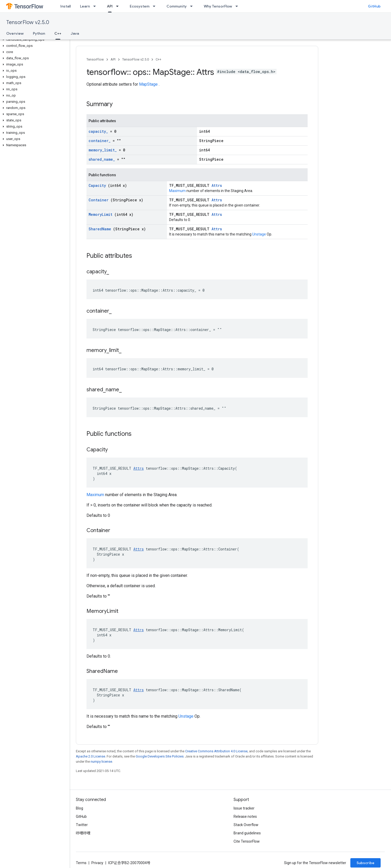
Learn (85, 6)
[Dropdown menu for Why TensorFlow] (238, 6)
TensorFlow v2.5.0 (28, 22)
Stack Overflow (246, 825)
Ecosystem (140, 6)
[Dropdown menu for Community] (193, 6)
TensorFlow (95, 59)
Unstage (259, 234)
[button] (34, 40)
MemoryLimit (102, 214)
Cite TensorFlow (247, 841)
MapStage (149, 84)
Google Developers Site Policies (160, 756)
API (113, 59)
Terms (81, 863)
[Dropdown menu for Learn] (96, 6)
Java (75, 33)
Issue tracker (244, 808)
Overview (15, 33)
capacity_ (99, 131)
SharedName (101, 229)
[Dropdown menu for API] (119, 6)
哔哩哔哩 (83, 833)
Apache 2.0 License (90, 756)
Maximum (178, 191)
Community (177, 6)
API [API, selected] (110, 6)
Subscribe (365, 863)
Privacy (97, 863)
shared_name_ (103, 159)
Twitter (82, 825)
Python (39, 33)
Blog (79, 808)
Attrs (217, 185)
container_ (101, 141)
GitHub (374, 6)
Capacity (98, 185)
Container (100, 200)
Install (66, 6)
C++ (158, 59)
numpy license (101, 762)
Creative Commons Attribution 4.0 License (216, 751)
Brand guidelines (247, 833)
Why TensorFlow (218, 6)
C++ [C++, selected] (58, 33)
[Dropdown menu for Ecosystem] (156, 6)
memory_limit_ (104, 150)
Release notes (245, 816)
